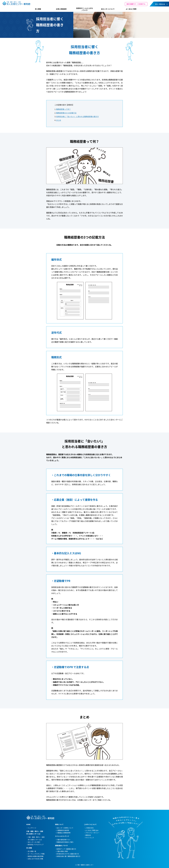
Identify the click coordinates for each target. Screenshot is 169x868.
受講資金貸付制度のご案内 (65, 842)
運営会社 (88, 835)
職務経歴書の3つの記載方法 (66, 113)
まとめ (59, 120)
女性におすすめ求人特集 (35, 859)
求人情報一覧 (32, 851)
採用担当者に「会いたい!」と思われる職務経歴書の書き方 (77, 117)
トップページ (32, 828)
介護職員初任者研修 (63, 830)
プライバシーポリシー (92, 833)
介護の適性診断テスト (63, 840)
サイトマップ (90, 838)
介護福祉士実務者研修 (63, 833)
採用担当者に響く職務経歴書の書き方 (68, 856)
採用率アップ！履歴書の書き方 (66, 849)
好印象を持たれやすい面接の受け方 (68, 854)
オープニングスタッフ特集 (36, 854)
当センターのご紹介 (34, 842)
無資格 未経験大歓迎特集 (36, 856)
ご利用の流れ (90, 828)
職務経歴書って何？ (63, 109)
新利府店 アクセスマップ (36, 844)
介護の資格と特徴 (62, 851)
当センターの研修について (65, 828)
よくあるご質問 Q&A (92, 830)
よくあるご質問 (131, 9)
